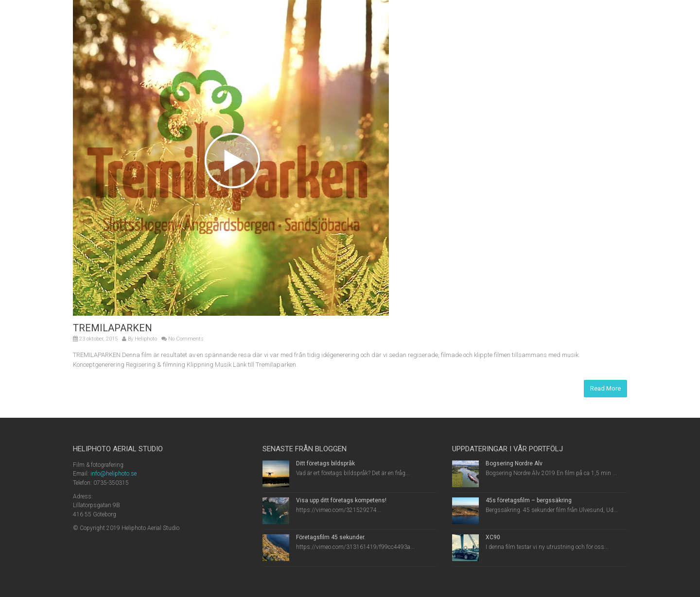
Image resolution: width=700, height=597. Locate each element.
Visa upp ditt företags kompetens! (341, 500)
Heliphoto (146, 339)
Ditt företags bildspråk (325, 463)
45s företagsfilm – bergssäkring (529, 500)
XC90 (493, 537)
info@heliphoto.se (114, 474)
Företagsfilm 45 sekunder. (331, 537)
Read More (605, 388)
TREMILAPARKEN (113, 328)
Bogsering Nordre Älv (514, 463)
